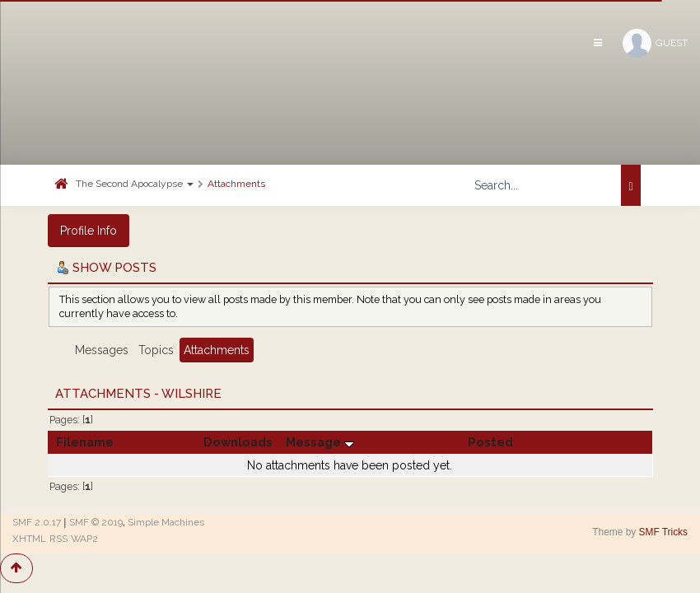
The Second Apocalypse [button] (135, 184)
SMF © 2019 (96, 522)
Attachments (236, 184)
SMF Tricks (663, 532)
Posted (490, 442)
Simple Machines (166, 522)
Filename (85, 442)
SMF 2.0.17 (37, 522)
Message (320, 442)
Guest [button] (655, 43)
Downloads (238, 442)
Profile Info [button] (89, 231)
